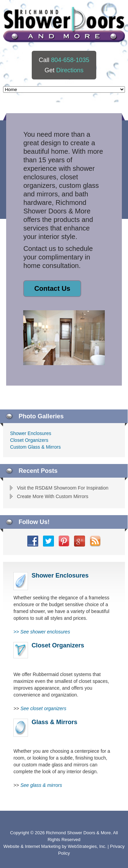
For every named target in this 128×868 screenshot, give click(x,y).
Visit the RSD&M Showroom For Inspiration (62, 488)
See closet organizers (44, 708)
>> (42, 632)
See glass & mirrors (41, 785)
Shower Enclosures (31, 433)
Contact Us (52, 288)
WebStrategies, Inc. (88, 846)
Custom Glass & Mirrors (35, 447)
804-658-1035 (70, 60)
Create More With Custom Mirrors (52, 496)
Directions (70, 70)
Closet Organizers (29, 440)
